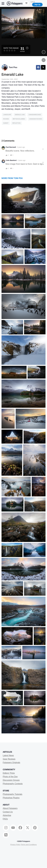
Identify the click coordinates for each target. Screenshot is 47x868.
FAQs (5, 819)
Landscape (7, 115)
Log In (33, 2)
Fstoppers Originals (11, 763)
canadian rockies (36, 119)
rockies (6, 119)
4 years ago (21, 147)
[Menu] (3, 3)
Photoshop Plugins (11, 798)
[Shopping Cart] (26, 3)
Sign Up (37, 5)
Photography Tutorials (13, 794)
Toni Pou (13, 67)
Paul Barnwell (11, 147)
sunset (6, 123)
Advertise (7, 815)
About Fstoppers (10, 808)
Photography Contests (13, 784)
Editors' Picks (9, 773)
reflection (16, 123)
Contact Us (8, 812)
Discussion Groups (11, 780)
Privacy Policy (15, 845)
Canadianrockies (35, 115)
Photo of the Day (10, 777)
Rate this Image (11, 48)
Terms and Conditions (29, 845)
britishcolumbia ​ (19, 119)
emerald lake (20, 115)
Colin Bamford (11, 160)
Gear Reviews (9, 759)
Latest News (8, 755)
